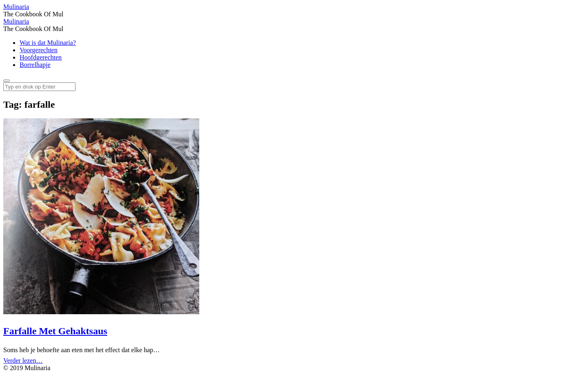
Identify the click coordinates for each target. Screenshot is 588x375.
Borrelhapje (35, 65)
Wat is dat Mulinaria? (48, 43)
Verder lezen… (23, 361)
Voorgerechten (39, 50)
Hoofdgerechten (41, 57)
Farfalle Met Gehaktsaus (55, 331)
